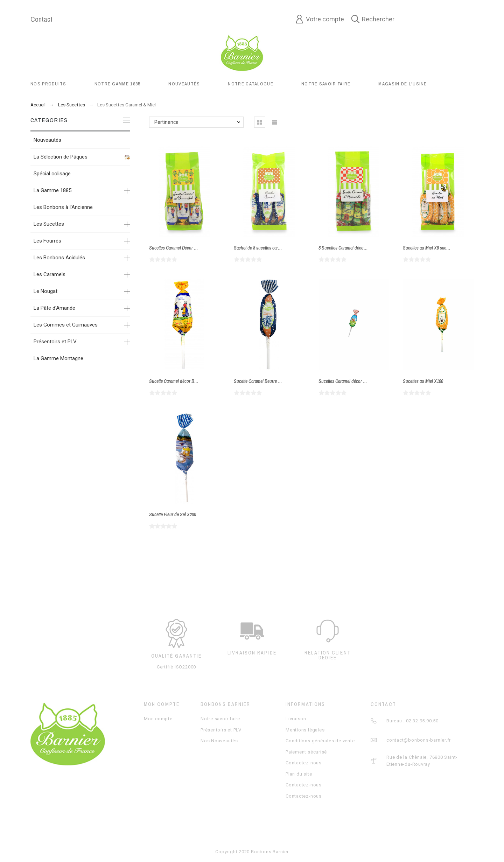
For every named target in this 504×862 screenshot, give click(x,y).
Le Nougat (45, 291)
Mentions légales (305, 730)
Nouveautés (47, 140)
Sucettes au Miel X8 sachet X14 (431, 248)
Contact (41, 19)
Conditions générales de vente (320, 741)
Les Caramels (50, 274)
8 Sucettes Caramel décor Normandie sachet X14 (363, 248)
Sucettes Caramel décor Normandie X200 (356, 381)
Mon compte (158, 719)
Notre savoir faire (220, 719)
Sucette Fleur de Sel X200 (173, 514)
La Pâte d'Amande (54, 308)
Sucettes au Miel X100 (423, 381)
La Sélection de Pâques (61, 157)
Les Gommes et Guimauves (66, 325)
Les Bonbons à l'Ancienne (63, 207)
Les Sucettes (49, 224)
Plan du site (299, 774)
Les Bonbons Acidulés (59, 258)
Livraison (296, 719)
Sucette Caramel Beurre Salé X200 (265, 381)
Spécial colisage (52, 174)
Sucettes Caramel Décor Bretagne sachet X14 (190, 248)
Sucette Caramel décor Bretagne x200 (183, 381)
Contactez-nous (304, 763)
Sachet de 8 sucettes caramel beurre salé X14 (275, 248)
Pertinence (166, 122)
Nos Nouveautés (219, 741)
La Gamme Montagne (58, 358)
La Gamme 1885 (52, 190)
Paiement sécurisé (306, 752)
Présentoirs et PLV (55, 342)
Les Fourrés (47, 241)
